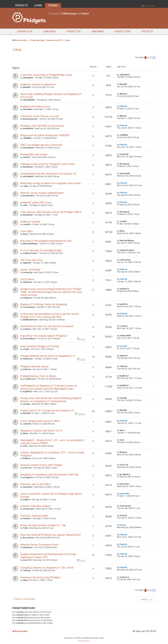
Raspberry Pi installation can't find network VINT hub (49, 475)
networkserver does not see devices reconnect (47, 326)
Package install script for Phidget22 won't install (47, 164)
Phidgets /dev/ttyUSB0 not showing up (42, 126)
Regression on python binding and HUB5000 (45, 135)
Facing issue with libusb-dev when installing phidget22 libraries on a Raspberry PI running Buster (51, 400)
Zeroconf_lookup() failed (34, 516)
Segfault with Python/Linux (35, 107)
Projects (147, 31)
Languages (49, 31)
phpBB (76, 638)
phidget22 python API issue (36, 202)
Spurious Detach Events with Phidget (41, 465)
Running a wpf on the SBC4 (35, 484)
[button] (154, 58)
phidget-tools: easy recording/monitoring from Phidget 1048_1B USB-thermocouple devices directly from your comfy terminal (51, 292)
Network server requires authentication (42, 193)
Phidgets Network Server (34, 367)
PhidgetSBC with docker (34, 155)
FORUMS (53, 5)
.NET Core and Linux (31, 260)
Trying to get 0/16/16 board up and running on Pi (47, 410)
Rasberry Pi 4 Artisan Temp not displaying (44, 304)
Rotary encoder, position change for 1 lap (43, 525)
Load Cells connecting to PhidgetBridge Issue (46, 75)
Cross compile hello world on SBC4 (40, 421)
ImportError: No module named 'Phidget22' (44, 336)
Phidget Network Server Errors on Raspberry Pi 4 (48, 356)
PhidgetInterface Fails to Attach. (38, 376)
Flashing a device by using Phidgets (40, 577)
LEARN (38, 5)
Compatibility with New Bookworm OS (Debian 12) (48, 174)
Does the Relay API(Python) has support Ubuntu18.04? (51, 535)
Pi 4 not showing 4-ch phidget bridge (41, 250)
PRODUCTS (22, 5)
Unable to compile (30, 222)
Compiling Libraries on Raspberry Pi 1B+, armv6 (47, 568)
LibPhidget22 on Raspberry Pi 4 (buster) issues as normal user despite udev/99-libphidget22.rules (49, 387)
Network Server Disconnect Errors (39, 545)
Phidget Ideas (123, 31)
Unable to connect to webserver (38, 84)
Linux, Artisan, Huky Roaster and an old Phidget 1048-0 (51, 212)
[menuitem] (81, 641)
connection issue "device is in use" (40, 116)
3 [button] (150, 58)
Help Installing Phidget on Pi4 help (40, 346)
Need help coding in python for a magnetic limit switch (50, 183)
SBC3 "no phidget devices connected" (41, 145)
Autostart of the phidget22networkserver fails (46, 241)
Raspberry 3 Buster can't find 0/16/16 (41, 431)
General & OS (25, 31)
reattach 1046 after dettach (35, 506)
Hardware (98, 31)
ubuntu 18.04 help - (31, 270)
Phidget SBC (74, 31)
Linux (17, 50)
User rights (26, 231)
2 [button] (148, 58)
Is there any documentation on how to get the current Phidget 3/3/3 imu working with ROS (50, 315)
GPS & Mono (27, 279)
